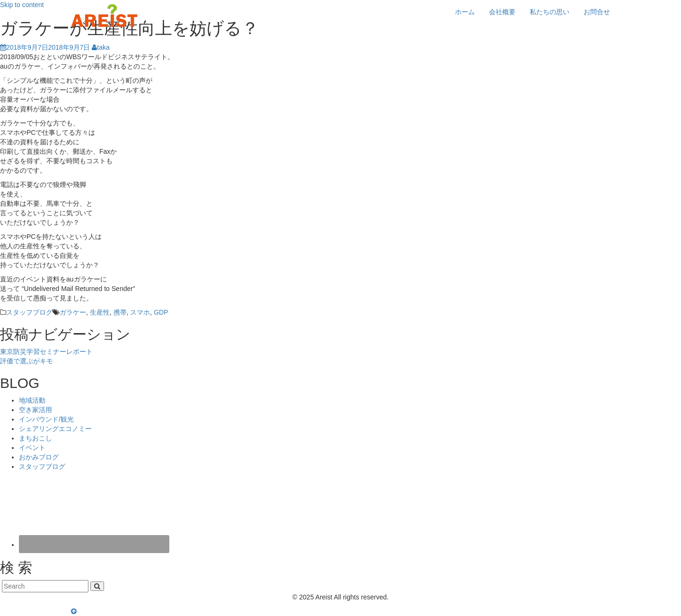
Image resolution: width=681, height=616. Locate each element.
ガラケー (73, 312)
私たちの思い (550, 12)
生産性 (100, 312)
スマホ (140, 312)
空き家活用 (35, 410)
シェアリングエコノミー (55, 429)
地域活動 (32, 400)
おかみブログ (39, 457)
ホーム (465, 12)
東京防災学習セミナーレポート (46, 352)
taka (100, 47)
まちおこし (35, 438)
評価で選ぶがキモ (26, 361)
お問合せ (597, 12)
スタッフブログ (29, 312)
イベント (32, 448)
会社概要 (502, 12)
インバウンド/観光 (46, 419)
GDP (161, 312)
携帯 (120, 312)
